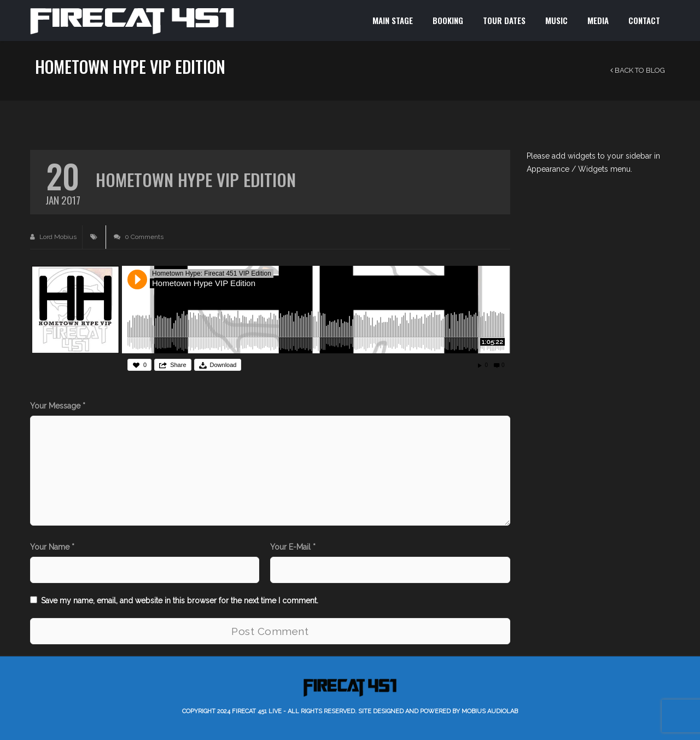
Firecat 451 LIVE (257, 711)
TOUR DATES (504, 20)
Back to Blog (638, 70)
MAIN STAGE (393, 20)
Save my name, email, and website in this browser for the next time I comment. (180, 601)
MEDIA (598, 20)
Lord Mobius (53, 237)
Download (223, 365)
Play (137, 279)
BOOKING (448, 20)
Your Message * (58, 406)
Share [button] (178, 365)
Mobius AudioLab (490, 711)
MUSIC (556, 20)
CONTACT (644, 20)
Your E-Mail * (293, 547)
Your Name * (52, 547)
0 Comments (139, 237)
